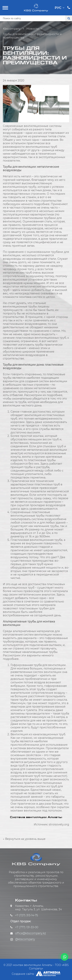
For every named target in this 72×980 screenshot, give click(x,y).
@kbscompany (25, 939)
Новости (33, 29)
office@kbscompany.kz (31, 933)
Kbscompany (12, 29)
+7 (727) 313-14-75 (27, 915)
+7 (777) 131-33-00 (27, 927)
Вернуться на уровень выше (25, 839)
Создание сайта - (36, 974)
